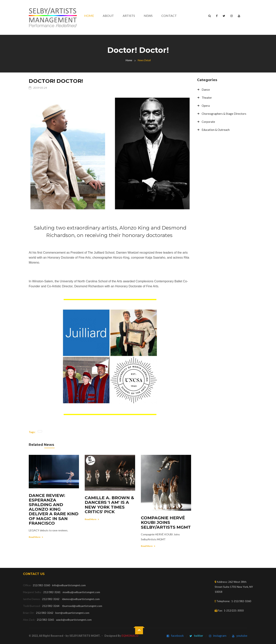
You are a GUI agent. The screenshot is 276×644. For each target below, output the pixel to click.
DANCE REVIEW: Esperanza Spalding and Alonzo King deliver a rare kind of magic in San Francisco (54, 509)
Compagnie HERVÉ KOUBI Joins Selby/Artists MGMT (166, 522)
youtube (242, 635)
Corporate (208, 122)
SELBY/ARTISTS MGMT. (85, 636)
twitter (199, 635)
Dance (206, 90)
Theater (207, 98)
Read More (36, 537)
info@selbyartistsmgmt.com (69, 585)
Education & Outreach (216, 130)
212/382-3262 (51, 599)
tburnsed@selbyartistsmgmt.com (82, 606)
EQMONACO (130, 636)
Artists (129, 16)
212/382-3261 (52, 592)
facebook (177, 635)
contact (169, 16)
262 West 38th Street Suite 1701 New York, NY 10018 (234, 587)
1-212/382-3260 (241, 601)
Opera (206, 106)
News (148, 16)
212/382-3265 (45, 620)
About (108, 16)
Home (89, 16)
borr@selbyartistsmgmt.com (72, 613)
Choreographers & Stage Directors (224, 114)
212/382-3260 (41, 585)
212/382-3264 (51, 606)
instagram (220, 635)
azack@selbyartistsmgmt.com (74, 620)
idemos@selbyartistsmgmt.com (81, 599)
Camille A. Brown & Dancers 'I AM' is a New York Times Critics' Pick (109, 505)
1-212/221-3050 (234, 610)
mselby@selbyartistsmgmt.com (82, 592)
